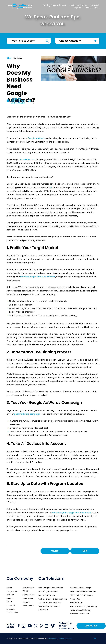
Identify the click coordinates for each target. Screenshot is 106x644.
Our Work (11, 605)
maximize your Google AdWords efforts (72, 513)
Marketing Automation (48, 591)
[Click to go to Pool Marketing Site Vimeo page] (53, 626)
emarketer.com (27, 159)
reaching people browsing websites (38, 277)
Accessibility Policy (65, 638)
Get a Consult (28, 606)
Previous (55, 551)
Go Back (18, 58)
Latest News (28, 598)
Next (85, 551)
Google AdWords (36, 138)
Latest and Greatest (16, 100)
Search (47, 41)
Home (9, 588)
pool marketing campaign (27, 414)
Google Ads (75, 599)
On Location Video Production (83, 591)
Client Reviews (29, 595)
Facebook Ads (76, 603)
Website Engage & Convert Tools (53, 599)
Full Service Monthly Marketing (83, 606)
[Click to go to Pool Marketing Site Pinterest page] (41, 626)
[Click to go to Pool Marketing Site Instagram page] (24, 626)
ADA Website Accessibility (50, 603)
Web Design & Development (51, 588)
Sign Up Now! (91, 626)
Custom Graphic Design (81, 588)
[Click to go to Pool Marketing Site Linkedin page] (47, 626)
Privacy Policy (53, 638)
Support (26, 602)
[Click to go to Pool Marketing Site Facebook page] (19, 626)
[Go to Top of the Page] (95, 638)
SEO (51, 188)
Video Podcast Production (81, 595)
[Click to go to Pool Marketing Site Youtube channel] (30, 626)
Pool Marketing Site (18, 102)
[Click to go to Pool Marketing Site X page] (36, 626)
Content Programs (47, 595)
